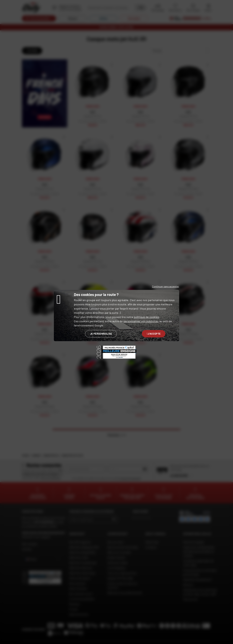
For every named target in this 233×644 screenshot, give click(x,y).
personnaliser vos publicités (141, 321)
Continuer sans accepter (166, 286)
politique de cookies (146, 317)
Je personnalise (101, 334)
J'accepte (154, 334)
